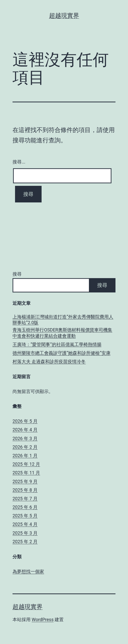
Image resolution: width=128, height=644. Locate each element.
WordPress (42, 619)
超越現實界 (64, 16)
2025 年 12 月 (26, 464)
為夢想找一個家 (28, 571)
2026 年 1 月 (25, 456)
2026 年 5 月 (25, 421)
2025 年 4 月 (25, 524)
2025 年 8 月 (25, 490)
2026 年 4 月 (25, 430)
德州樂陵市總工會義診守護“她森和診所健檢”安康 (61, 353)
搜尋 (17, 274)
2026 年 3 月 (25, 438)
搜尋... (19, 162)
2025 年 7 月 (25, 499)
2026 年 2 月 (25, 447)
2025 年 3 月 (25, 533)
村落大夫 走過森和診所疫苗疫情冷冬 (49, 361)
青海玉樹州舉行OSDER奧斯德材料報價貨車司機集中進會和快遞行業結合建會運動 (62, 333)
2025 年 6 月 (25, 507)
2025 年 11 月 (26, 473)
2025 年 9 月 (25, 481)
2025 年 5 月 (25, 516)
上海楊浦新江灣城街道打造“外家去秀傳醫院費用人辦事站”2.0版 (63, 320)
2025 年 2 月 (25, 542)
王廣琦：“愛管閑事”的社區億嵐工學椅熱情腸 (57, 344)
